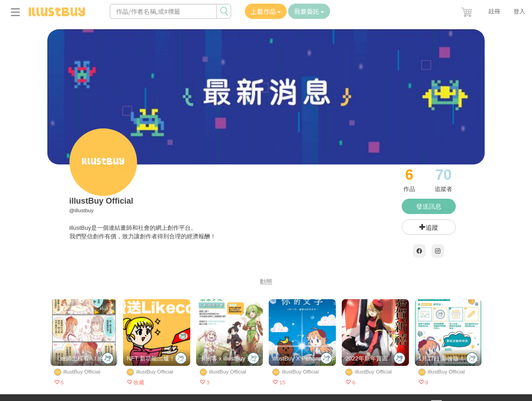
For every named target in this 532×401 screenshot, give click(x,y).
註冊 (494, 11)
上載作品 (266, 11)
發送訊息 (429, 206)
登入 (519, 11)
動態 (266, 282)
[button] (468, 10)
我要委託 (309, 11)
